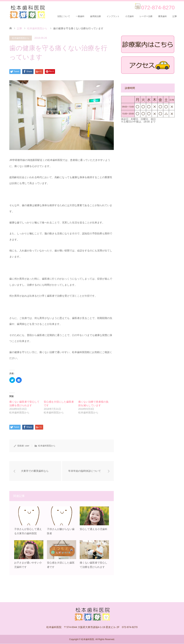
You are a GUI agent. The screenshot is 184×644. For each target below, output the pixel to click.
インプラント (113, 16)
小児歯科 (130, 16)
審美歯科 (163, 16)
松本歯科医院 (88, 640)
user (27, 446)
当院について (64, 16)
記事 (175, 16)
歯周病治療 (95, 16)
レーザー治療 (146, 16)
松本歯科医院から (21, 38)
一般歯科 (80, 16)
